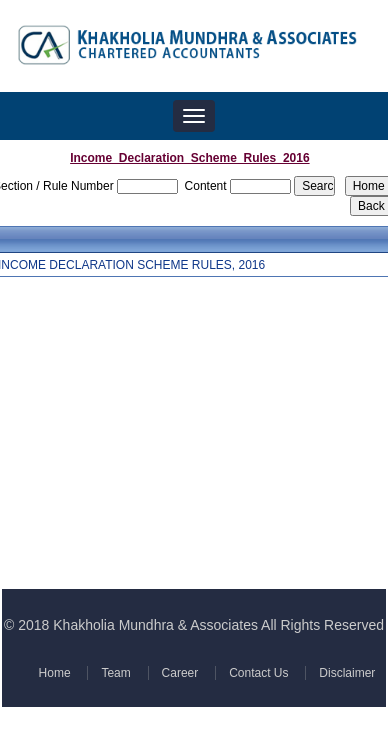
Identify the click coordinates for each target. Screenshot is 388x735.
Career (179, 673)
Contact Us (256, 673)
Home (56, 673)
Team (116, 673)
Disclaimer (344, 673)
